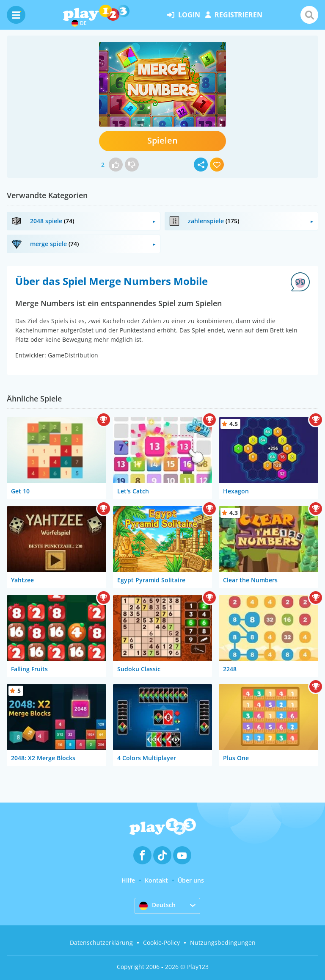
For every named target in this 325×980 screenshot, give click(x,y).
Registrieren (234, 15)
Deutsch (157, 905)
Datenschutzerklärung (101, 943)
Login (184, 15)
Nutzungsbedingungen (223, 943)
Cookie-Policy (161, 943)
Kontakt (156, 880)
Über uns (191, 880)
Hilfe (128, 880)
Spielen (162, 140)
